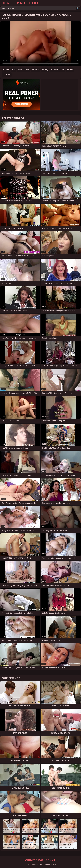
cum (27, 70)
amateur (35, 70)
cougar (70, 70)
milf (13, 70)
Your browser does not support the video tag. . (40, 44)
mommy (54, 70)
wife (62, 70)
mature (6, 70)
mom (20, 70)
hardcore (7, 74)
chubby (45, 70)
